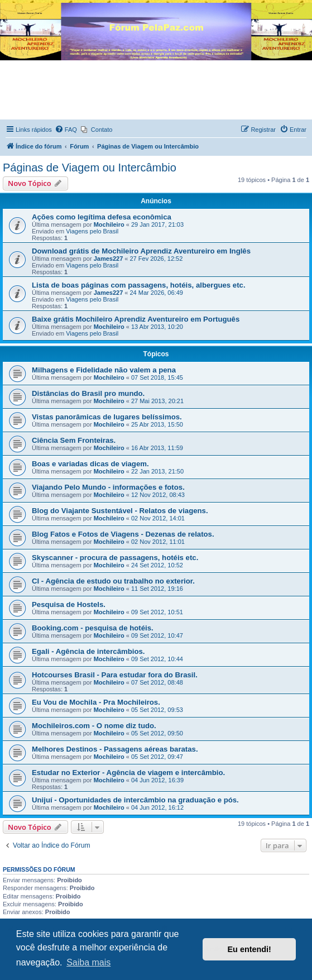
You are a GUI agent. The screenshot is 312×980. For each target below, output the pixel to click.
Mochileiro (109, 224)
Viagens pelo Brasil (92, 231)
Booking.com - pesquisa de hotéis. (93, 628)
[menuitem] (66, 130)
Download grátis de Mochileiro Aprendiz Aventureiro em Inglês (141, 251)
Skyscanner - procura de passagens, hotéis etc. (115, 558)
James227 (109, 259)
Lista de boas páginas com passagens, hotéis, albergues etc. (139, 285)
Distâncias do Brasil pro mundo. (88, 393)
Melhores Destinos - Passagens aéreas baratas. (115, 749)
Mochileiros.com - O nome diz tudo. (94, 726)
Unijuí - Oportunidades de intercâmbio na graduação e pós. (135, 800)
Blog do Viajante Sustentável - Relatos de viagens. (120, 511)
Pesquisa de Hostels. (69, 604)
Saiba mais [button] (88, 962)
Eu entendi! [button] (249, 949)
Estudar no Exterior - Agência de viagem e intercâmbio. (128, 773)
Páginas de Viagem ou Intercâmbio (90, 168)
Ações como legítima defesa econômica (102, 217)
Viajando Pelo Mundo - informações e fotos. (108, 487)
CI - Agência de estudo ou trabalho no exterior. (113, 581)
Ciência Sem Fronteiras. (74, 440)
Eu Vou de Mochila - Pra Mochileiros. (96, 702)
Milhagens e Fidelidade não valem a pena (104, 370)
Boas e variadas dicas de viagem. (90, 464)
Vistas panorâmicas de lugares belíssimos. (107, 417)
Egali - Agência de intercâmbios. (88, 651)
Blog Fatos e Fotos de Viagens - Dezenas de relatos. (123, 534)
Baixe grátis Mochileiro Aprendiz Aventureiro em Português (136, 319)
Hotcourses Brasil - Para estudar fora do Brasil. (115, 675)
